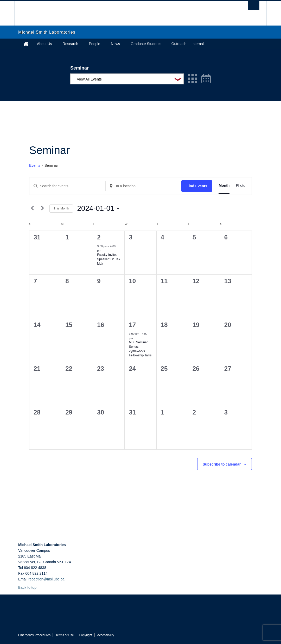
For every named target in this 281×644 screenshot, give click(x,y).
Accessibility (106, 635)
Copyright (85, 635)
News (115, 44)
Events (35, 165)
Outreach (179, 44)
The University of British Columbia (31, 13)
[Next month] (42, 208)
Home (26, 44)
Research (71, 44)
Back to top (30, 587)
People (95, 44)
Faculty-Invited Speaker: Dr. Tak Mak (109, 259)
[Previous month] (32, 208)
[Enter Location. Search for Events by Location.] (144, 186)
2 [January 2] (99, 237)
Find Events (197, 186)
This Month (61, 208)
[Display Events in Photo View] (241, 186)
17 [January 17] (132, 325)
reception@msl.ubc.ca (46, 579)
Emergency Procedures (34, 635)
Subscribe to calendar (222, 464)
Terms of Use (65, 635)
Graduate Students (146, 44)
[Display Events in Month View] (224, 186)
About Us (44, 44)
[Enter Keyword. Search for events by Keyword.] (67, 186)
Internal (198, 44)
